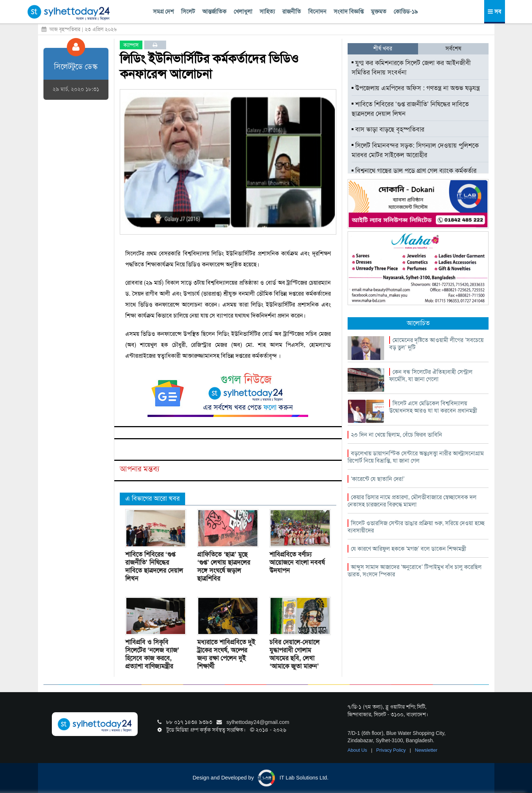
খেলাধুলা (243, 12)
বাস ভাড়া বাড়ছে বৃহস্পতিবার (388, 129)
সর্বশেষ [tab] (453, 48)
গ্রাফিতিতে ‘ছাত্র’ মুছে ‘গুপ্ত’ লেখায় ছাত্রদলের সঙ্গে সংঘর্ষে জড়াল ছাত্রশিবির (224, 566)
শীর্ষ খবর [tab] (383, 48)
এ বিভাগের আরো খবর (152, 498)
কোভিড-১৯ (406, 12)
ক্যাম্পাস (131, 45)
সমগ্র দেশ (163, 12)
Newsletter (426, 750)
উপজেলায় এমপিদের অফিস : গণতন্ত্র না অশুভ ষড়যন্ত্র (416, 88)
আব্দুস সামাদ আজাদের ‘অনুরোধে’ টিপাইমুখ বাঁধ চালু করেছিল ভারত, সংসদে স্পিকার (415, 571)
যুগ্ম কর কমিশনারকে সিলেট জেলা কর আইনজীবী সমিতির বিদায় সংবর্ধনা (411, 68)
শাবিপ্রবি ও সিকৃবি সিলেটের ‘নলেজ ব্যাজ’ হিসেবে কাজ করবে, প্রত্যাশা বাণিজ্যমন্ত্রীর (152, 654)
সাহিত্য (267, 12)
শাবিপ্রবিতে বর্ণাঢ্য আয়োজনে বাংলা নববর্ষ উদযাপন (297, 562)
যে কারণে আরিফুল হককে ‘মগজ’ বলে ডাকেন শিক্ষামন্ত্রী (409, 549)
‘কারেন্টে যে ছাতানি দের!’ (378, 479)
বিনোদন (317, 12)
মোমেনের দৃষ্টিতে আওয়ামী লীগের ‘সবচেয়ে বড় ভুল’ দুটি (436, 344)
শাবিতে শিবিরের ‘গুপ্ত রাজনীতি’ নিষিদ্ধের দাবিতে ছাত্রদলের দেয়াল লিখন (154, 566)
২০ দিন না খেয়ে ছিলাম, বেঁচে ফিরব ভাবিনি (397, 435)
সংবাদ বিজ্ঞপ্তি (349, 12)
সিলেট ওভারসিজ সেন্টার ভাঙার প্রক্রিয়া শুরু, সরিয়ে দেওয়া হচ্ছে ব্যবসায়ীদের (416, 527)
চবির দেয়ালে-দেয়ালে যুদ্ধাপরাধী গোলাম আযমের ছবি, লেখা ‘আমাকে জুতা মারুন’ (294, 654)
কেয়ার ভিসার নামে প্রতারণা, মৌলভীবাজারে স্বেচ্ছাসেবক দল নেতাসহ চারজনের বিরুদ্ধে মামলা (412, 501)
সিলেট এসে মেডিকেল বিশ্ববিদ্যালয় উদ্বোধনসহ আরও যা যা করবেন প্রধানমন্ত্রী (433, 407)
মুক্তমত (379, 12)
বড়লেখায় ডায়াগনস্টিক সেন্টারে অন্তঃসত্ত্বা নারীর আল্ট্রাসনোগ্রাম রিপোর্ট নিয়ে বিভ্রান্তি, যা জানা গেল (416, 457)
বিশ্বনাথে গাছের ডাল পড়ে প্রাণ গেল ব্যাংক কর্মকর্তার (414, 171)
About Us (358, 750)
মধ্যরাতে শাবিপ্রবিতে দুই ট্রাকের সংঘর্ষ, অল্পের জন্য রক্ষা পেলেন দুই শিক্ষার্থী (226, 654)
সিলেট (188, 12)
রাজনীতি (292, 12)
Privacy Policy (392, 750)
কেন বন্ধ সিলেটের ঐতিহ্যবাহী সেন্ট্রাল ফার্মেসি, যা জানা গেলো (431, 375)
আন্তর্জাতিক (214, 12)
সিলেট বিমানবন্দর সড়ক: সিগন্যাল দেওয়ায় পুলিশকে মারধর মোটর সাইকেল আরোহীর (415, 150)
